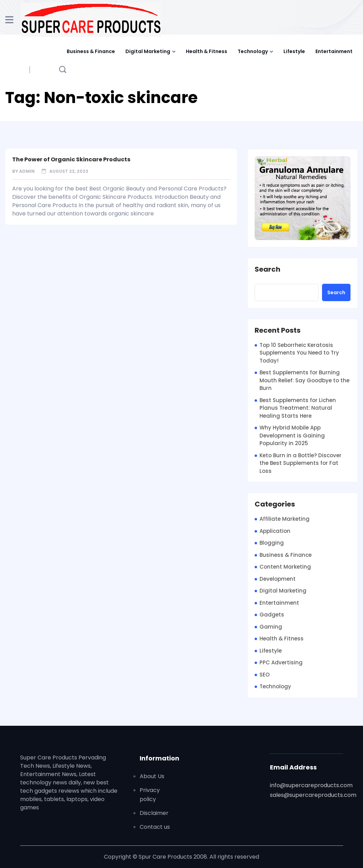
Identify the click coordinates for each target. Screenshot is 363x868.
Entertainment (334, 51)
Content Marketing (285, 567)
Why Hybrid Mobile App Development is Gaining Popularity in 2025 (292, 435)
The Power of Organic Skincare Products (71, 159)
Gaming (271, 627)
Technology (253, 51)
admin (27, 171)
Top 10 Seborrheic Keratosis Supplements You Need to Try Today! (299, 353)
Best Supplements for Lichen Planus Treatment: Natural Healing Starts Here (298, 408)
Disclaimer (154, 813)
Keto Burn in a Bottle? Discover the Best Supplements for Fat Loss (300, 463)
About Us (152, 776)
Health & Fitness (207, 51)
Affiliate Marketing (284, 519)
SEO (265, 675)
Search (267, 270)
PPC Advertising (281, 662)
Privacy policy (150, 795)
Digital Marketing (148, 51)
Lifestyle (294, 51)
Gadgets (272, 615)
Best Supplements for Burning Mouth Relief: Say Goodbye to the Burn (304, 380)
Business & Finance (91, 51)
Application (275, 531)
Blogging (272, 543)
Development (278, 579)
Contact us (155, 827)
